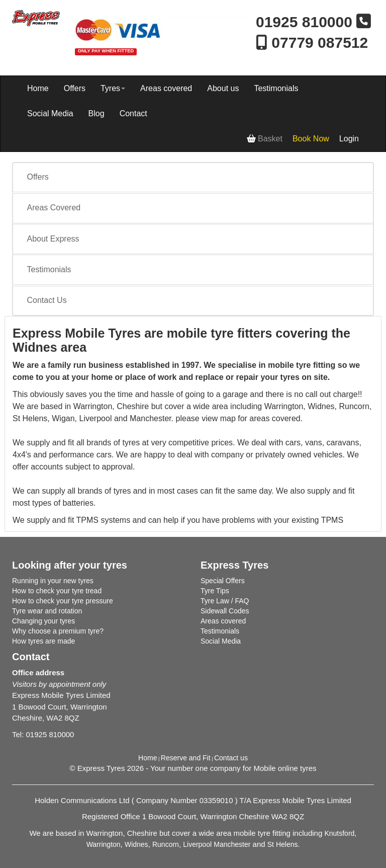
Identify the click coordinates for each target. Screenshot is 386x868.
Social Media (50, 113)
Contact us (231, 758)
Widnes (136, 844)
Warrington (104, 844)
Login (349, 139)
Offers (75, 88)
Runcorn (166, 844)
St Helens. (284, 844)
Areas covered (166, 88)
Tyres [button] (113, 88)
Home (38, 88)
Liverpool (197, 844)
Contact (133, 113)
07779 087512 (312, 43)
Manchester (232, 844)
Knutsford (339, 833)
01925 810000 (306, 22)
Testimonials (276, 88)
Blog (96, 113)
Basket (265, 139)
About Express (53, 239)
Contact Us (47, 300)
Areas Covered (54, 208)
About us (223, 88)
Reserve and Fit (186, 758)
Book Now (311, 139)
